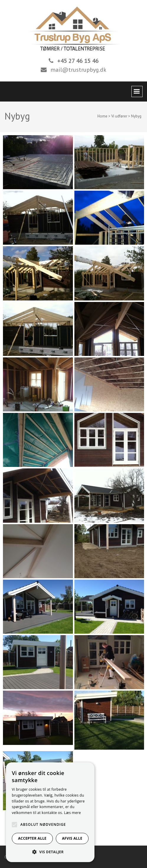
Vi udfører (119, 116)
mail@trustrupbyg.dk (78, 70)
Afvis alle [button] (72, 838)
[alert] (50, 812)
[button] (50, 852)
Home (102, 116)
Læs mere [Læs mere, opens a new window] (72, 813)
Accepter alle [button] (32, 838)
